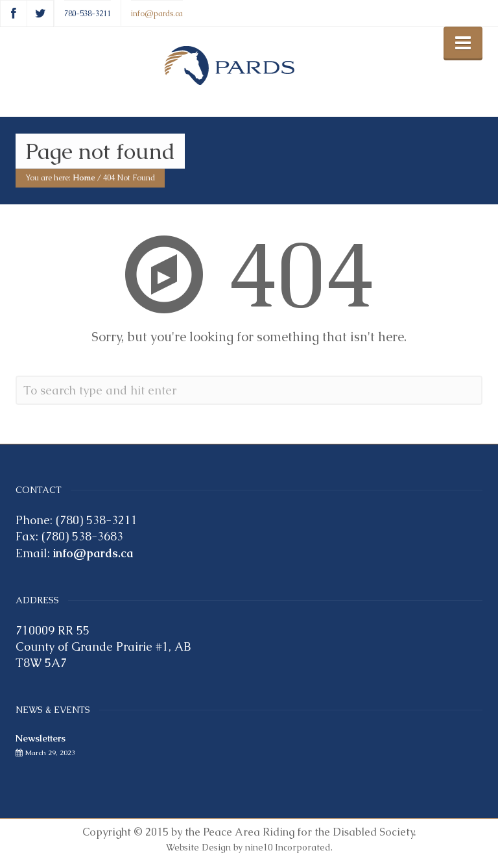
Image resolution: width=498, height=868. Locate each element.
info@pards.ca (157, 13)
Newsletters (41, 738)
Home (84, 178)
